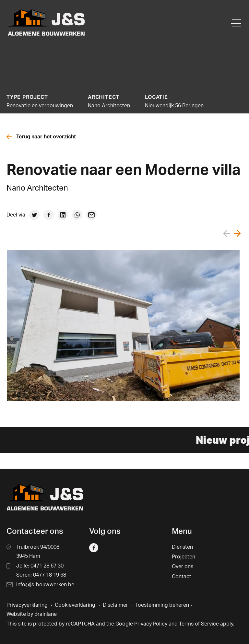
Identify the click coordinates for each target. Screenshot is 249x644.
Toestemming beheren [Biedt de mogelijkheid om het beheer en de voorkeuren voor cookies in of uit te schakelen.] (162, 605)
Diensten (182, 547)
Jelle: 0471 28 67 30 (40, 566)
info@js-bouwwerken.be (45, 585)
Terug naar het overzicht (41, 137)
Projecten (184, 557)
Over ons (183, 567)
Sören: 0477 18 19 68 (41, 575)
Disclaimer (115, 605)
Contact (182, 577)
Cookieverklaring (75, 605)
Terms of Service (199, 624)
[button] (237, 235)
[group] (123, 326)
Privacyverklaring (27, 605)
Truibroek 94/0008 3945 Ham (38, 552)
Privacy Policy (151, 624)
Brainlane (46, 614)
